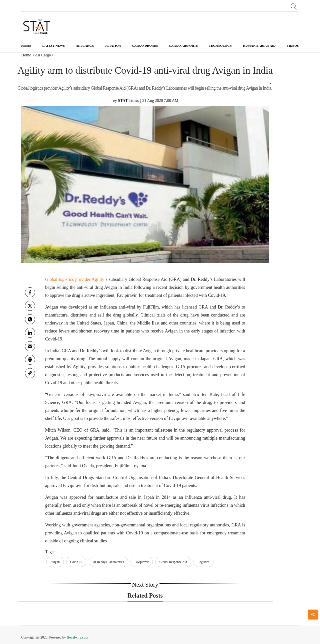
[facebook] (30, 292)
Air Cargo (43, 55)
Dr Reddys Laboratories (108, 562)
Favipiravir (142, 562)
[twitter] (30, 306)
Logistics (203, 562)
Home (26, 46)
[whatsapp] (30, 319)
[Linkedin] (30, 333)
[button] (145, 82)
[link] (30, 373)
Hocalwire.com (77, 637)
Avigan (55, 562)
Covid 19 (76, 562)
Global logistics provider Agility (75, 279)
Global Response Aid (173, 562)
